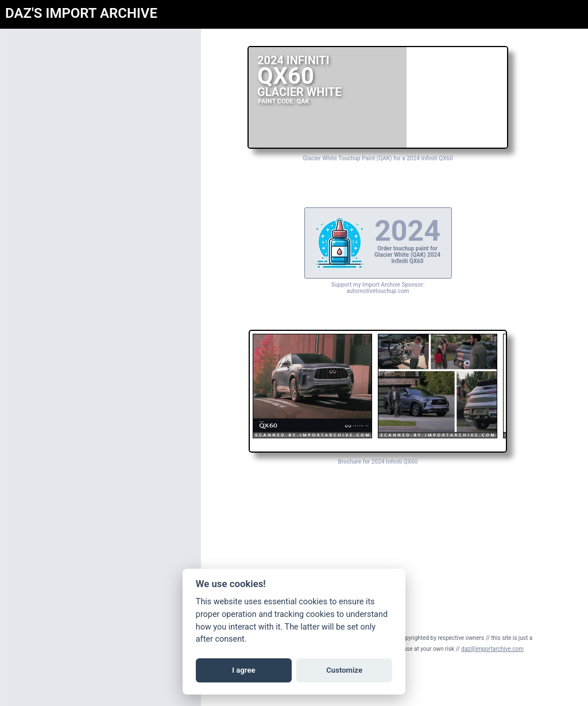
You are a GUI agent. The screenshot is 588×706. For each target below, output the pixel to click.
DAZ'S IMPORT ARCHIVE (81, 13)
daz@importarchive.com (492, 649)
